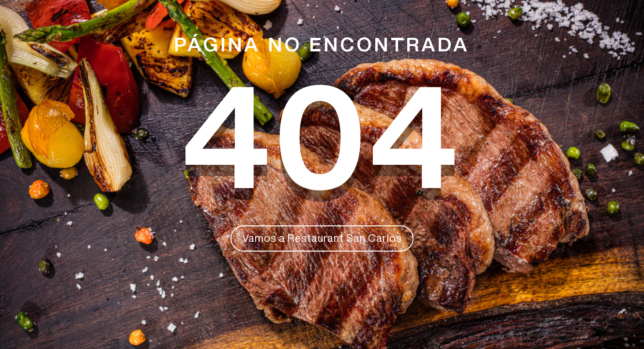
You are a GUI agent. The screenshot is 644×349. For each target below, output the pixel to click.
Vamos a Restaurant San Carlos (322, 238)
